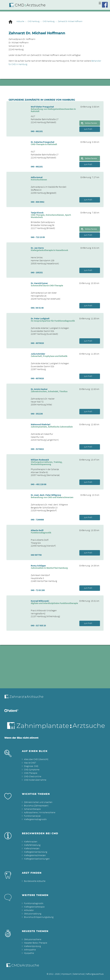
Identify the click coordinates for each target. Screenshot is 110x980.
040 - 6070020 (37, 343)
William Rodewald (40, 460)
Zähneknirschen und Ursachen (38, 802)
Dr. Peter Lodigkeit (40, 318)
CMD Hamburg (34, 21)
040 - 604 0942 (38, 202)
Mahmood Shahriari (41, 424)
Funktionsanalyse (32, 816)
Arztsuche (20, 21)
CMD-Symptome (32, 769)
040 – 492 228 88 (39, 484)
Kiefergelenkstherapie (34, 907)
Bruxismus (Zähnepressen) (36, 805)
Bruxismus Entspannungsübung (39, 917)
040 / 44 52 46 (37, 308)
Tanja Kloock (37, 213)
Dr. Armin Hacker (39, 389)
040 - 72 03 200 (38, 590)
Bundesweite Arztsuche (35, 881)
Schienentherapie (32, 809)
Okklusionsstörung (33, 914)
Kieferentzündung (32, 946)
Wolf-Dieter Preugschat (42, 107)
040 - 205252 (37, 272)
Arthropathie (30, 950)
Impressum (66, 974)
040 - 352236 (37, 414)
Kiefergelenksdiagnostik (35, 819)
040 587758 (36, 555)
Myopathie (29, 953)
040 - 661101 (37, 131)
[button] (105, 976)
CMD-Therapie (31, 773)
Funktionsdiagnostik (34, 903)
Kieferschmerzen (32, 848)
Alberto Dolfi (37, 530)
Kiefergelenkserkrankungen (37, 859)
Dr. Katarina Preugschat (43, 142)
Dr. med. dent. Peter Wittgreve (46, 495)
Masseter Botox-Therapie (36, 943)
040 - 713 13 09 (38, 237)
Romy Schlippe (38, 566)
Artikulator (29, 910)
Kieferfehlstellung (32, 845)
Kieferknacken (31, 842)
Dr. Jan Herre (37, 248)
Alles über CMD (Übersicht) (36, 759)
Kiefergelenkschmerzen (35, 855)
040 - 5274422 (37, 449)
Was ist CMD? (30, 763)
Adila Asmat (37, 177)
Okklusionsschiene (33, 939)
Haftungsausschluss (95, 974)
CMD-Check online (33, 776)
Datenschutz (78, 974)
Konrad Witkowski (40, 601)
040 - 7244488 (37, 520)
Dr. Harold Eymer (39, 283)
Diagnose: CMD (31, 766)
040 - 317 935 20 (38, 625)
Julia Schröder (38, 354)
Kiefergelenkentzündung (36, 852)
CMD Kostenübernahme (35, 780)
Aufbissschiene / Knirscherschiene (40, 812)
